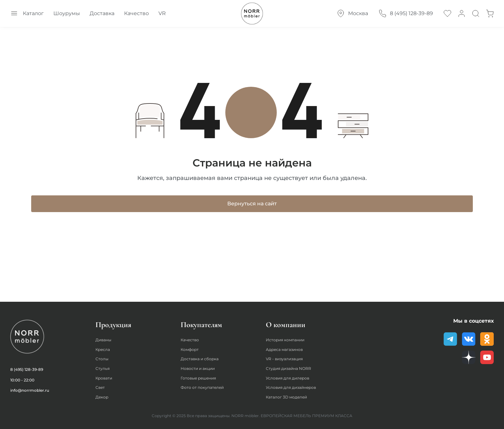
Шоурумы (67, 13)
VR (162, 13)
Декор (103, 397)
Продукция (113, 321)
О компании (286, 321)
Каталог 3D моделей (290, 397)
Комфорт (191, 347)
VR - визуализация (288, 357)
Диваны (105, 337)
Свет (101, 387)
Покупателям (201, 321)
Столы (103, 357)
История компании (289, 337)
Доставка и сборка (203, 357)
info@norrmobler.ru (30, 387)
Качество (136, 13)
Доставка (102, 13)
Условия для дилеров (292, 377)
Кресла (104, 347)
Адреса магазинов (288, 347)
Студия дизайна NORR (292, 367)
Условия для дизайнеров (296, 387)
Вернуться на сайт (252, 206)
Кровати (106, 377)
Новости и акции (201, 367)
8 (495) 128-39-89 (27, 366)
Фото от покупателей (206, 387)
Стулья (103, 367)
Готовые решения (202, 377)
